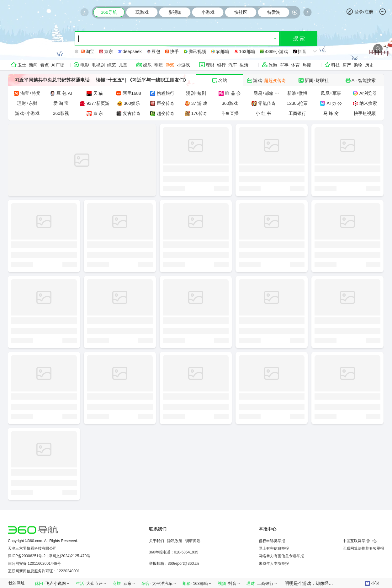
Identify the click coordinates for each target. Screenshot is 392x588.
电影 (85, 65)
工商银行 (265, 583)
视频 (222, 583)
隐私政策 (175, 541)
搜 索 (299, 38)
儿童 (123, 65)
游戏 (170, 65)
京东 (127, 583)
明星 (159, 65)
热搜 (307, 65)
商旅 (117, 583)
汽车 (233, 65)
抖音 (232, 583)
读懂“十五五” (110, 80)
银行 (221, 65)
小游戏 (183, 65)
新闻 (33, 65)
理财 (210, 65)
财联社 (322, 80)
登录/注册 (360, 12)
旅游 (273, 65)
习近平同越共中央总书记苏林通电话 (52, 80)
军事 (284, 65)
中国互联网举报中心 (360, 541)
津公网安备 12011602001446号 (34, 564)
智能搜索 (367, 80)
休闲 (39, 583)
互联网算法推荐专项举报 (363, 548)
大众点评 (94, 583)
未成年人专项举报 (274, 564)
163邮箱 (200, 583)
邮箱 (187, 583)
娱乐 (147, 65)
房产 (347, 65)
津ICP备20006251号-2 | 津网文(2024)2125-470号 (49, 556)
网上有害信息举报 (274, 548)
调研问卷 (193, 541)
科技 (336, 65)
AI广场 (58, 65)
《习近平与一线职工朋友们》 (158, 80)
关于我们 (156, 541)
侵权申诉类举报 (272, 541)
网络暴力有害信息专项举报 (281, 556)
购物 (358, 65)
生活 (244, 65)
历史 (369, 65)
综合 (146, 583)
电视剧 (98, 65)
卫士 (22, 65)
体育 (295, 65)
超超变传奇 (275, 80)
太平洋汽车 (162, 583)
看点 (45, 65)
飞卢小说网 (56, 583)
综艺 (112, 65)
